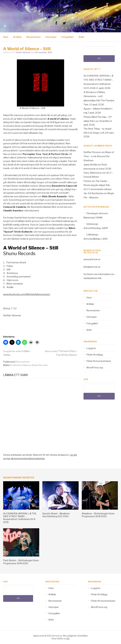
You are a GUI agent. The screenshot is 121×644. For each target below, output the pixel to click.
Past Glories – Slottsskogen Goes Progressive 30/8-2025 (21, 562)
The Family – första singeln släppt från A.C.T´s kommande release (98, 185)
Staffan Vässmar (23, 52)
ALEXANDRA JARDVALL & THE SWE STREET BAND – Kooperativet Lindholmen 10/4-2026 (20, 518)
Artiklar (17, 37)
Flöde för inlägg (95, 355)
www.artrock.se (92, 259)
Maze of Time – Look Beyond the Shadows (99, 156)
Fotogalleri (68, 37)
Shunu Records (40, 365)
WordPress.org (95, 368)
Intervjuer (51, 37)
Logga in (91, 348)
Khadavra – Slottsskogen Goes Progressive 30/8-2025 (98, 515)
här (100, 278)
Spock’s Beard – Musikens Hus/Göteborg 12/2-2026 (56, 515)
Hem (6, 37)
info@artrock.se (92, 267)
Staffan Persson (92, 152)
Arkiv (81, 37)
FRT (68, 639)
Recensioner (34, 37)
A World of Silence (21, 365)
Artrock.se (60, 10)
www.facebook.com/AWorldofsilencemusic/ (27, 294)
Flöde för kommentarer (99, 361)
